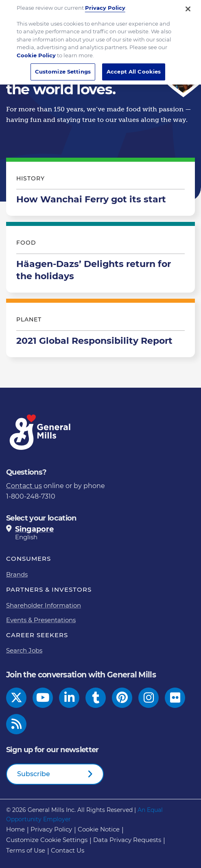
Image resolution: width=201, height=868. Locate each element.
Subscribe (34, 774)
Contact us (24, 486)
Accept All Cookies (134, 67)
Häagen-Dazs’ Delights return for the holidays (100, 259)
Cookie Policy (36, 51)
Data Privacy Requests (127, 840)
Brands (17, 574)
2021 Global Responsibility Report (100, 330)
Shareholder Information (44, 605)
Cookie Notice (99, 829)
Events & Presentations (41, 620)
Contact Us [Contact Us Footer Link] (68, 850)
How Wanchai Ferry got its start (100, 189)
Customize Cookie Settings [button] (47, 840)
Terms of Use (26, 850)
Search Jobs (24, 650)
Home (15, 829)
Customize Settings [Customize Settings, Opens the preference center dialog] (63, 67)
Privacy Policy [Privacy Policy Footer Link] (51, 829)
